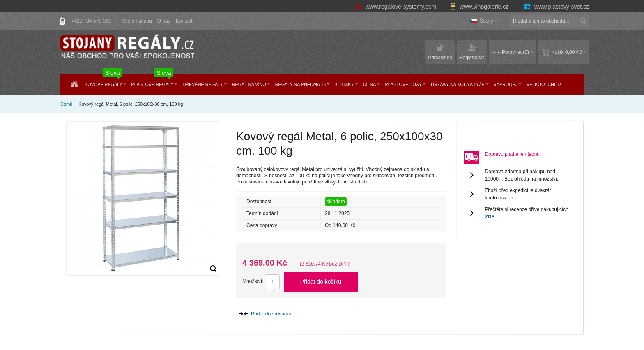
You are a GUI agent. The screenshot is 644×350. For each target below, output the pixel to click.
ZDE (490, 217)
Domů (66, 104)
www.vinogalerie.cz (480, 7)
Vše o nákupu (137, 21)
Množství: (253, 281)
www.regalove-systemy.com (397, 7)
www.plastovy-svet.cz (556, 7)
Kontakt (184, 21)
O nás (164, 21)
